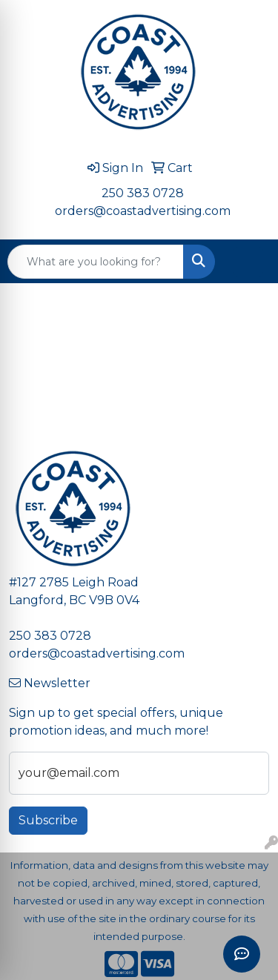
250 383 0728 (143, 193)
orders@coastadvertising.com (143, 211)
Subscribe (48, 820)
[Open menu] (248, 262)
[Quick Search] (96, 262)
